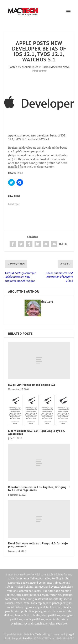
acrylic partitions (34, 619)
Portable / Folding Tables (54, 578)
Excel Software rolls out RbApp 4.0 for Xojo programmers (38, 545)
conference (12, 599)
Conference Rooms (30, 591)
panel (56, 603)
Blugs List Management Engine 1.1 (32, 385)
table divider (54, 607)
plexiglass (66, 603)
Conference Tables (27, 578)
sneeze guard (37, 607)
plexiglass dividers (46, 611)
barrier (9, 603)
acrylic (44, 595)
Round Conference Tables (46, 583)
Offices (19, 595)
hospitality (56, 599)
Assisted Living (24, 587)
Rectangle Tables (18, 583)
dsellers (27, 67)
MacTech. (36, 634)
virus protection (24, 611)
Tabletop (36, 603)
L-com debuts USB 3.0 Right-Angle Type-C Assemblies (37, 432)
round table (52, 619)
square (47, 603)
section (68, 599)
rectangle (55, 595)
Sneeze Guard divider (27, 615)
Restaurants (32, 595)
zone (27, 603)
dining (30, 599)
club (22, 599)
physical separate (56, 623)
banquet (67, 595)
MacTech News (60, 67)
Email (26, 638)
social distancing (17, 607)
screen (18, 603)
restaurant (42, 599)
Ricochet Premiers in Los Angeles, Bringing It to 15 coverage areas (39, 488)
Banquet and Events (47, 587)
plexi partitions (51, 615)
